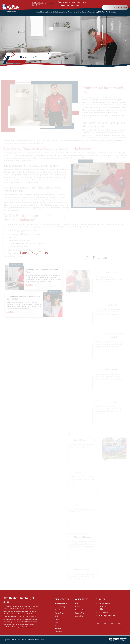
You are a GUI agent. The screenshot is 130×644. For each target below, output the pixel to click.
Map (102, 609)
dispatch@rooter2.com (107, 616)
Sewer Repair (68, 12)
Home (38, 12)
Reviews (85, 12)
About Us (105, 12)
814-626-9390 (121, 7)
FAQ (100, 12)
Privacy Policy (80, 610)
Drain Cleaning (58, 12)
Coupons (91, 12)
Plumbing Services (46, 12)
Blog (96, 12)
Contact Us (112, 12)
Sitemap (78, 607)
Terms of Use (80, 613)
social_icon (112, 626)
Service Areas (77, 12)
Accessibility (79, 616)
